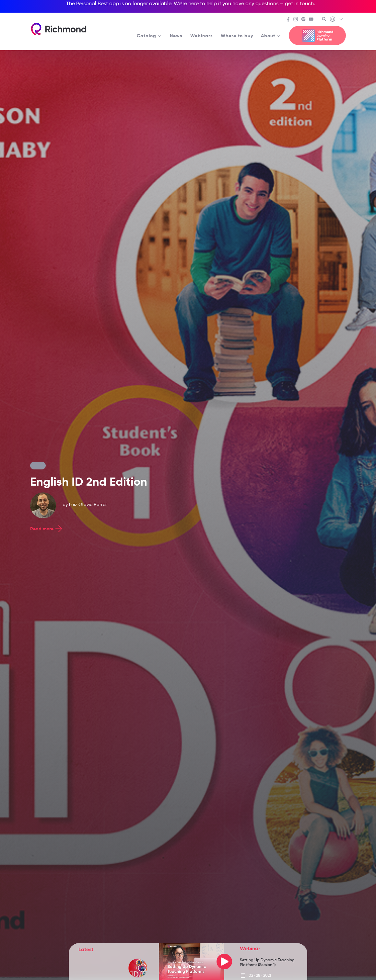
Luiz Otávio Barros (88, 504)
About (271, 36)
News (176, 36)
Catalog (149, 36)
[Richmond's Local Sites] (337, 20)
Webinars (202, 36)
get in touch (299, 3)
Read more (47, 529)
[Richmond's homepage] (59, 29)
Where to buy (237, 36)
